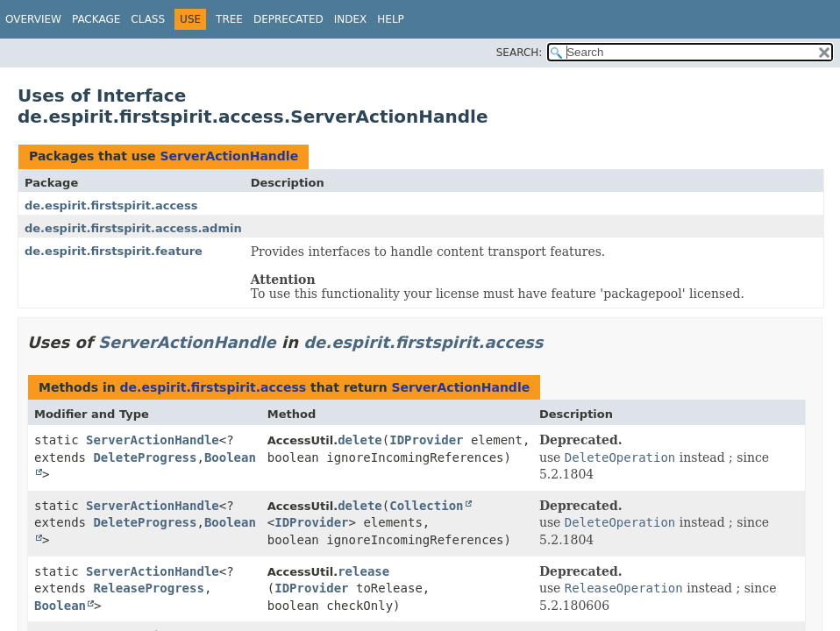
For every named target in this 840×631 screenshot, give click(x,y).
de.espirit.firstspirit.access (111, 206)
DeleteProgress (145, 457)
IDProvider (426, 440)
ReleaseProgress (148, 588)
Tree (229, 19)
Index (351, 19)
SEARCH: (520, 53)
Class (148, 19)
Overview (33, 19)
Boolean (60, 606)
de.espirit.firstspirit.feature (114, 251)
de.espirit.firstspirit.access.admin (133, 228)
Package (96, 19)
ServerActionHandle (229, 156)
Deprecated (288, 19)
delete (360, 440)
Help (391, 19)
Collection (426, 506)
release (363, 571)
